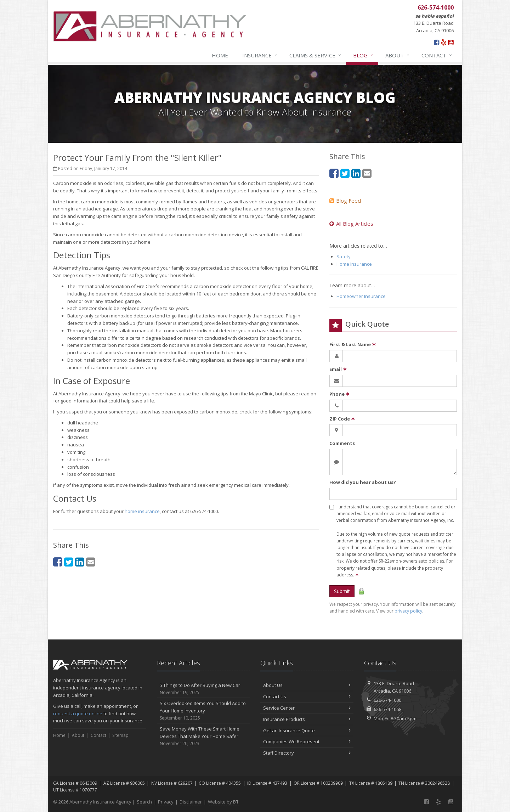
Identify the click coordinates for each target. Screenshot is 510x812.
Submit (342, 591)
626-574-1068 (387, 709)
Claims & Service (316, 55)
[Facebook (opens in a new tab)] (437, 42)
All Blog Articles (351, 224)
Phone (339, 394)
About (398, 55)
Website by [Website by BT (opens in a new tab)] (223, 802)
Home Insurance (354, 264)
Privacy (166, 802)
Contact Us (307, 697)
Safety (344, 256)
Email (338, 369)
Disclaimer (191, 802)
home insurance (142, 511)
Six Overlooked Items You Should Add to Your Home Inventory (203, 711)
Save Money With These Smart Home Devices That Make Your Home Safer (203, 736)
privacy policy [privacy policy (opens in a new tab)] (408, 611)
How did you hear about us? (363, 482)
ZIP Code (342, 419)
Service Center (307, 708)
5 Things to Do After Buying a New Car (203, 689)
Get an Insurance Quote (307, 731)
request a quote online (78, 714)
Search (144, 802)
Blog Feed (345, 201)
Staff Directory (307, 753)
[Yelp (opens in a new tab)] (444, 42)
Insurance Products (307, 719)
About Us (307, 685)
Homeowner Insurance (361, 296)
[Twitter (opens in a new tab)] (69, 562)
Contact (437, 55)
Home (220, 55)
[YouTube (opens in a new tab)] (451, 42)
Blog (364, 55)
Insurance (260, 55)
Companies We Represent (307, 741)
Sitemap (120, 735)
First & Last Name (353, 344)
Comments (342, 443)
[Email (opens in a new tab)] (91, 562)
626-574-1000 (387, 700)
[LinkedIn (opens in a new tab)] (80, 562)
